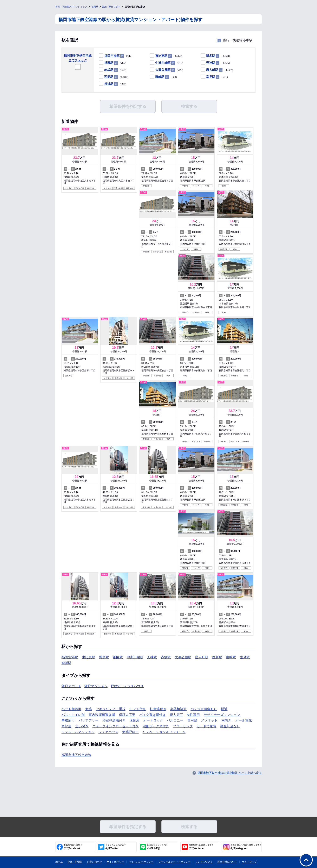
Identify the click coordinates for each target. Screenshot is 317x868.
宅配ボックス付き (156, 726)
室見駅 (211, 77)
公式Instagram (246, 847)
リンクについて (204, 862)
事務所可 (68, 720)
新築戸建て (130, 732)
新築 (89, 709)
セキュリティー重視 (111, 709)
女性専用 (193, 715)
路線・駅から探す (111, 7)
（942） (113, 70)
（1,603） (216, 56)
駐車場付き (158, 709)
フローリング (183, 726)
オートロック (153, 720)
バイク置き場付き (153, 715)
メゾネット (209, 720)
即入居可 (176, 715)
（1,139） (114, 77)
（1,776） (216, 63)
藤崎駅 (160, 77)
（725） (167, 70)
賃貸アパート (71, 686)
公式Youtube (201, 847)
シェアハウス (108, 732)
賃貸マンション (96, 686)
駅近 (224, 709)
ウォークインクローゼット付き (116, 726)
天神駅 (211, 63)
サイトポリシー (115, 862)
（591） (215, 77)
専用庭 (192, 720)
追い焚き (82, 726)
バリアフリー (89, 720)
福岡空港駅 (112, 56)
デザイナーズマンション (222, 715)
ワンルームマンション (78, 732)
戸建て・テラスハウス (127, 686)
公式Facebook (73, 847)
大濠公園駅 (163, 70)
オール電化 (244, 720)
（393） (113, 84)
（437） (116, 56)
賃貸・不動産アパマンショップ (71, 7)
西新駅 (109, 77)
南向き (226, 720)
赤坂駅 (109, 70)
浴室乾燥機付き (114, 720)
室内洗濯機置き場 (102, 715)
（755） (113, 63)
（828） (164, 77)
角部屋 (66, 726)
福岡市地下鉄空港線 (76, 755)
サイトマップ (249, 862)
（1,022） (218, 70)
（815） (167, 63)
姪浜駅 (109, 84)
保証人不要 (127, 715)
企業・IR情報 (75, 862)
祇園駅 (109, 63)
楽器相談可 (178, 709)
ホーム (59, 862)
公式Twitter (116, 847)
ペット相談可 (71, 709)
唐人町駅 (212, 70)
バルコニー (175, 720)
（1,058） (167, 56)
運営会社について (227, 862)
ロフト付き (138, 709)
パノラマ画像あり (204, 709)
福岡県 (95, 7)
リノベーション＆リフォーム (164, 732)
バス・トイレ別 (73, 715)
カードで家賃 (206, 726)
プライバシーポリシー (141, 862)
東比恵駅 (161, 56)
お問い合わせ (95, 862)
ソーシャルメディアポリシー (174, 862)
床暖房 (134, 720)
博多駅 (211, 56)
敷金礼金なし (230, 726)
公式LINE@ (157, 847)
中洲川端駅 (163, 63)
